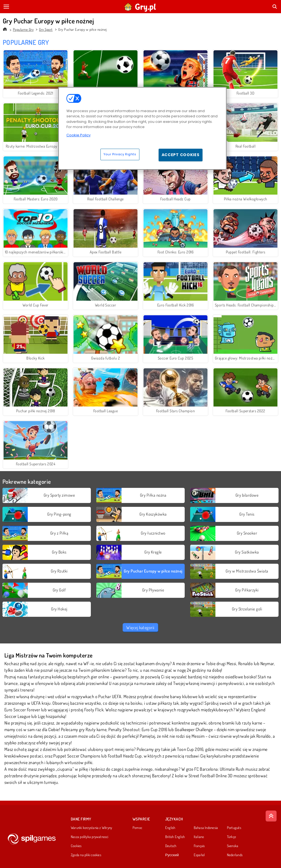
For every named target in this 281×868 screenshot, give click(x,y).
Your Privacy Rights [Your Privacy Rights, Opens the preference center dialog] (120, 154)
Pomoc (137, 828)
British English (175, 837)
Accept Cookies (181, 155)
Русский (172, 855)
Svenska (233, 846)
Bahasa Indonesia (206, 828)
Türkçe (231, 837)
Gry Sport (46, 29)
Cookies (76, 846)
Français (199, 846)
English (170, 828)
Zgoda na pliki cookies (86, 855)
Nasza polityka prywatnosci (90, 837)
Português (234, 828)
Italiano (199, 837)
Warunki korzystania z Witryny (91, 828)
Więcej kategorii (140, 627)
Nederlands (235, 855)
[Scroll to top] (271, 816)
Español (199, 855)
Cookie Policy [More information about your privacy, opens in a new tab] (78, 135)
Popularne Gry (23, 29)
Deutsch (171, 846)
